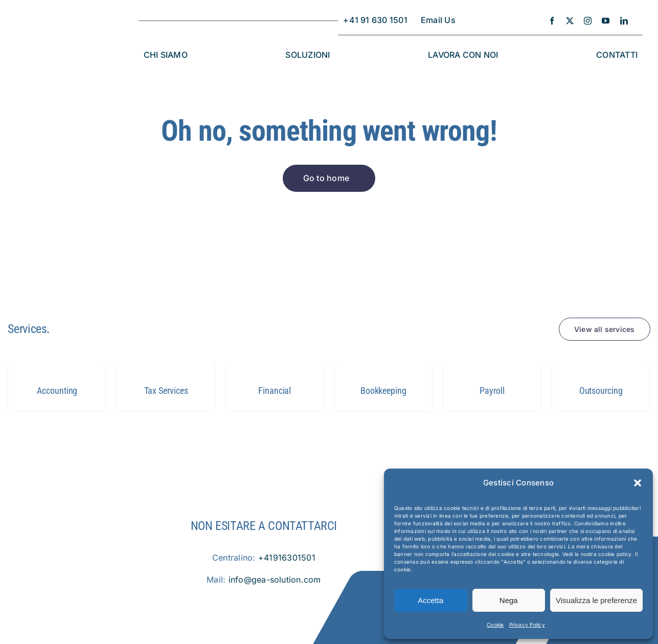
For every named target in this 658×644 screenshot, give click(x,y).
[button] (638, 483)
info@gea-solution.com (275, 580)
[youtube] (606, 21)
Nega (509, 600)
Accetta (430, 600)
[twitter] (570, 21)
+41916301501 (287, 558)
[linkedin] (624, 21)
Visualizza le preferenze (596, 600)
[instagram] (588, 21)
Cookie (495, 625)
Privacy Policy (527, 625)
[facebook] (552, 21)
